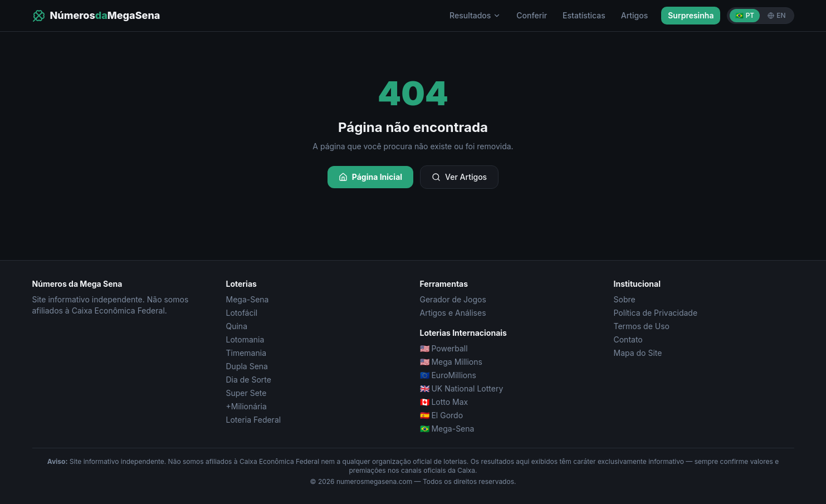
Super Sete (246, 393)
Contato (628, 339)
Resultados (475, 15)
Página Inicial (370, 177)
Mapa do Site (638, 353)
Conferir (532, 15)
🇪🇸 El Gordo (442, 415)
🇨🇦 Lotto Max (444, 402)
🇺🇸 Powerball (444, 348)
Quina (237, 326)
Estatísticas (584, 15)
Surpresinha (691, 15)
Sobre (625, 299)
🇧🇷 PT (745, 15)
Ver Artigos (459, 177)
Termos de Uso (642, 326)
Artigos (635, 15)
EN (776, 15)
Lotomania (245, 339)
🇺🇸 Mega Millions (451, 362)
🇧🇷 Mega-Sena (447, 429)
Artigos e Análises (453, 313)
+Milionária (246, 406)
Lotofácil (242, 313)
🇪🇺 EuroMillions (448, 375)
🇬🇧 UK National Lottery (462, 388)
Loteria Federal (254, 420)
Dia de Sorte (249, 380)
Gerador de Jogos (453, 299)
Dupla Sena (247, 366)
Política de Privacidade (656, 313)
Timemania (246, 353)
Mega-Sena (248, 299)
